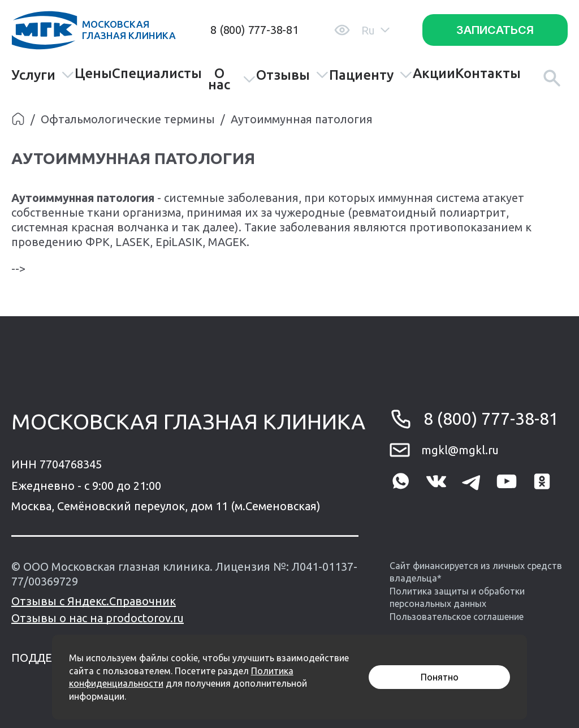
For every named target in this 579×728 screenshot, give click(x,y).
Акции (434, 74)
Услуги (43, 75)
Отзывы (293, 75)
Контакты (488, 74)
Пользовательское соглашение (457, 617)
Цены (93, 74)
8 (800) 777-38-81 (254, 30)
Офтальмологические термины (128, 119)
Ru (375, 30)
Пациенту (371, 75)
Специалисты (157, 74)
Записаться (495, 30)
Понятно (440, 677)
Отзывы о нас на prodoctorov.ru (98, 618)
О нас (232, 79)
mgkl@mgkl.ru (460, 450)
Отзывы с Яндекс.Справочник (94, 601)
